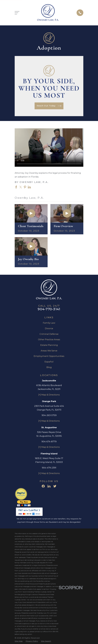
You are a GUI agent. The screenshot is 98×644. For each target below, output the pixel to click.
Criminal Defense (49, 334)
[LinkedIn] (49, 486)
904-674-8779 (49, 442)
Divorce (49, 328)
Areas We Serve (49, 351)
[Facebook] (43, 486)
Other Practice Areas (49, 339)
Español (49, 362)
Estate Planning (49, 345)
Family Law (49, 323)
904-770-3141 (49, 309)
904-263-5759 (49, 415)
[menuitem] (19, 641)
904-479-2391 (49, 468)
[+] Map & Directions (49, 395)
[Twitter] (55, 486)
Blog (49, 367)
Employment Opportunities (49, 356)
